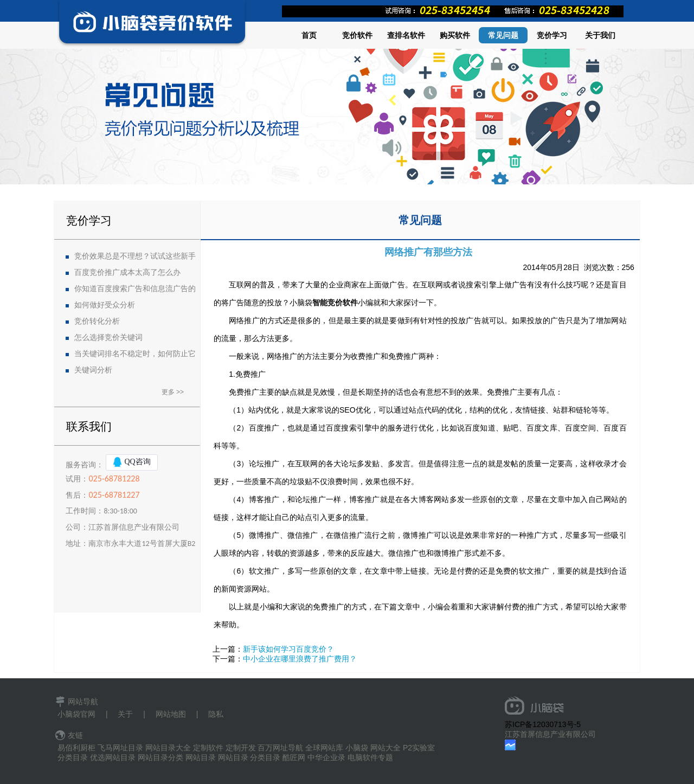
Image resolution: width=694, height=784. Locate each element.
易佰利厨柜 (76, 748)
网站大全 (385, 748)
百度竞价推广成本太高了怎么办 (127, 272)
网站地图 (171, 714)
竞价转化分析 (97, 321)
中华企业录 (326, 757)
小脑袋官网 (76, 714)
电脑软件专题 (370, 757)
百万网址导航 (280, 748)
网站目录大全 (168, 748)
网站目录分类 (160, 757)
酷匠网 (294, 757)
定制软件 (208, 748)
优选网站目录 (113, 757)
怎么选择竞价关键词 (108, 338)
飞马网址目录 (120, 748)
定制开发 (241, 748)
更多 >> (173, 392)
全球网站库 (324, 748)
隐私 (216, 714)
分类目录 (73, 757)
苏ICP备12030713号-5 (543, 724)
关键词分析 (93, 370)
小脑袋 (357, 748)
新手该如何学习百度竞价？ (288, 649)
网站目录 (201, 757)
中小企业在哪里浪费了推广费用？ (300, 659)
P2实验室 (419, 748)
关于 (125, 714)
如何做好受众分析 (105, 305)
